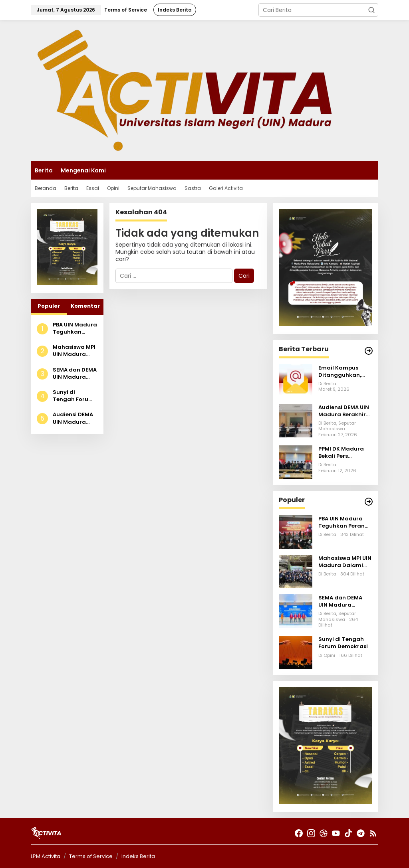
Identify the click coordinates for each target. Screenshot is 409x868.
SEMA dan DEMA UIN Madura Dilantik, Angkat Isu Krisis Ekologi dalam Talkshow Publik (75, 374)
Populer (49, 306)
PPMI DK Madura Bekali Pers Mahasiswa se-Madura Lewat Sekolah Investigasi (341, 453)
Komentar (85, 306)
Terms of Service (91, 856)
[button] (371, 10)
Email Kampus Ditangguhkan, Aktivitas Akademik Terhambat (340, 372)
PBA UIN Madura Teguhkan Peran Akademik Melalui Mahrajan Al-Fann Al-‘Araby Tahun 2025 (75, 328)
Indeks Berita (138, 856)
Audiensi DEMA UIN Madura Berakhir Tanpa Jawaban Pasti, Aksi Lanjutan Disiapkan (74, 418)
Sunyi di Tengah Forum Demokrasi (73, 396)
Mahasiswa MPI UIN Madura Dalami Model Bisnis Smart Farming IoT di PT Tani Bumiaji (74, 351)
